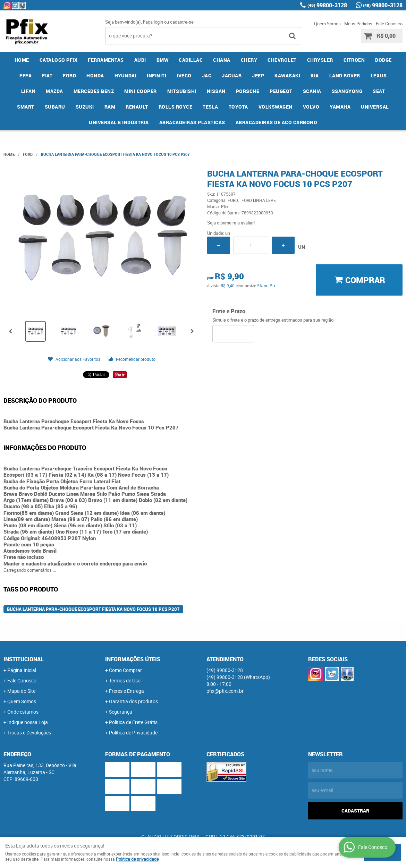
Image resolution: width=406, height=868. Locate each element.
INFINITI (157, 75)
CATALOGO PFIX (59, 60)
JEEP (258, 75)
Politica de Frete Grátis (133, 722)
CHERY (249, 60)
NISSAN (216, 91)
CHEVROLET (282, 60)
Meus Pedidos (358, 24)
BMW (163, 60)
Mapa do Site (21, 691)
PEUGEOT (281, 91)
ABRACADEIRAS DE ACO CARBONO (277, 122)
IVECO (184, 75)
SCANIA (312, 91)
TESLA (210, 107)
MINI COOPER (141, 91)
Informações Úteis (133, 659)
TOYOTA (238, 107)
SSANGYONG (347, 91)
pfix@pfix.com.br (225, 691)
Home (22, 60)
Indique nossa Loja (28, 722)
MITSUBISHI (182, 91)
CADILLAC (191, 60)
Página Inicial (22, 670)
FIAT (47, 75)
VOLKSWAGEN (276, 107)
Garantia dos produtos (133, 701)
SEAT (379, 91)
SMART (26, 107)
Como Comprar (125, 670)
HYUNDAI (126, 75)
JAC (207, 75)
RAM (110, 107)
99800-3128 (327, 5)
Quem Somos (327, 24)
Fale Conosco (389, 24)
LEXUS (379, 75)
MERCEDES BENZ (94, 91)
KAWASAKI (287, 75)
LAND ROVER (345, 75)
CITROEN (354, 60)
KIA (315, 75)
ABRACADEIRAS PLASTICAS (192, 122)
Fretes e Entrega (126, 691)
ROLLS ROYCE (176, 107)
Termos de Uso (125, 680)
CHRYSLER (320, 60)
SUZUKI (85, 107)
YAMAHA (340, 107)
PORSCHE (248, 91)
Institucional (24, 659)
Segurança (121, 712)
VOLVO (311, 107)
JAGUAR (232, 75)
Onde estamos (23, 712)
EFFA (26, 75)
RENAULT (137, 107)
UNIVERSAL (375, 107)
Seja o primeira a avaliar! (231, 223)
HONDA (95, 75)
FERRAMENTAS (106, 60)
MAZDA (54, 91)
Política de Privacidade (133, 733)
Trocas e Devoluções (29, 733)
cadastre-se (182, 22)
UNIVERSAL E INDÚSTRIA (119, 122)
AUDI (140, 60)
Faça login (153, 22)
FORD (69, 75)
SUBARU (55, 107)
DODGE (383, 60)
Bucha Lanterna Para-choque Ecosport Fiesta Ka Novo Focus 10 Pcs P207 (93, 609)
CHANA (222, 60)
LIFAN (28, 91)
